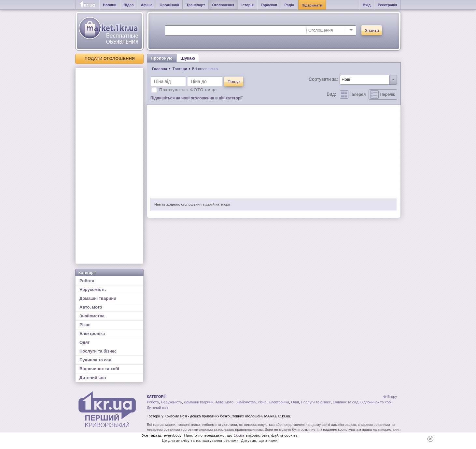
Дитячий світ (93, 377)
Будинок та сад (95, 360)
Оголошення (223, 5)
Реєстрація (387, 5)
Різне (85, 325)
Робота (87, 281)
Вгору (392, 397)
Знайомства (92, 316)
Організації (169, 5)
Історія (248, 5)
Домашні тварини (98, 298)
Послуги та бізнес (98, 351)
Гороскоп (269, 5)
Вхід (367, 5)
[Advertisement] (109, 166)
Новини (110, 5)
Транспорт (196, 5)
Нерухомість (93, 290)
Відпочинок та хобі (99, 369)
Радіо (289, 5)
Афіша (147, 5)
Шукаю (188, 58)
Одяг (84, 342)
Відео (129, 5)
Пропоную (162, 58)
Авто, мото (91, 307)
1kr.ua (239, 435)
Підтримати (312, 5)
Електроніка (92, 333)
